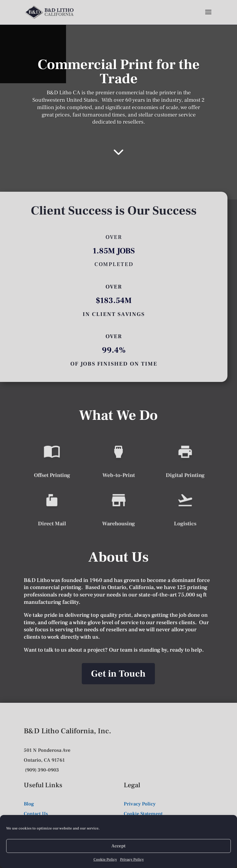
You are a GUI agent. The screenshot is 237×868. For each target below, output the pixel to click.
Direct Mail (52, 523)
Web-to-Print (119, 474)
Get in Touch (118, 674)
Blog (29, 804)
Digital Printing (185, 474)
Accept (118, 846)
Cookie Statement (143, 814)
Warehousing (118, 523)
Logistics (185, 523)
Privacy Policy (132, 860)
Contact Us (36, 814)
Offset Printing (52, 474)
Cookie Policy (105, 860)
